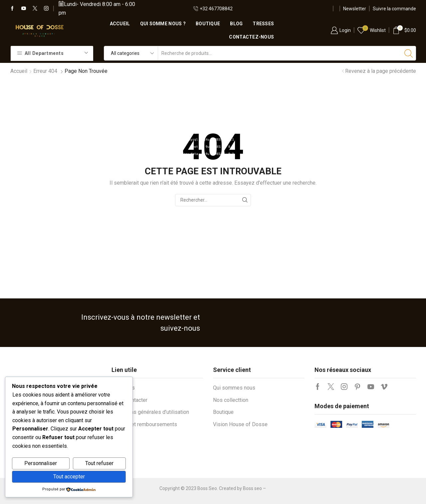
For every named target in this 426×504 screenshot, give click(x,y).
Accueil (120, 24)
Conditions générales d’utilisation (150, 412)
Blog (236, 24)
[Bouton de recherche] (409, 53)
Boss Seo (207, 488)
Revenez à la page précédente (381, 71)
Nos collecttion (231, 400)
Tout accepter (69, 477)
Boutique (208, 24)
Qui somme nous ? (163, 24)
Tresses (263, 24)
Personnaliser (41, 463)
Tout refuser (99, 463)
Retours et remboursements (144, 424)
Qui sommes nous (234, 388)
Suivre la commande (394, 9)
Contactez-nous (251, 37)
